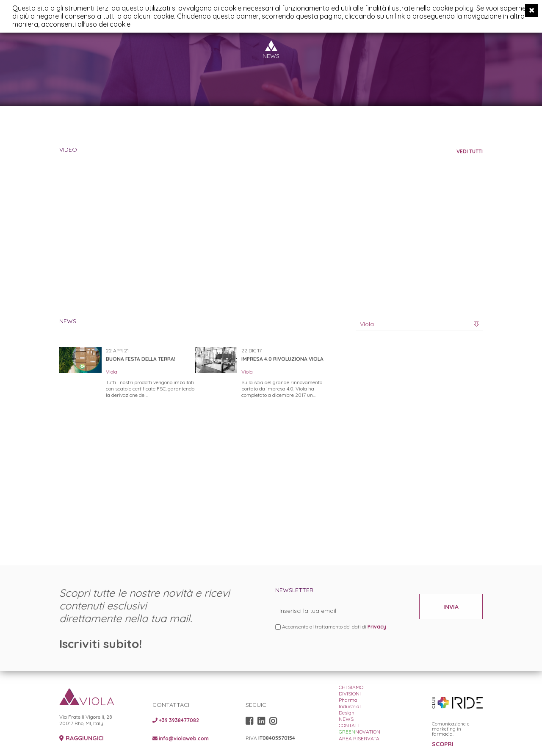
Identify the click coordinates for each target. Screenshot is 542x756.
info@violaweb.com (181, 738)
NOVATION (359, 732)
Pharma (348, 700)
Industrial (350, 706)
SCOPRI (443, 744)
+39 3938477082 (176, 720)
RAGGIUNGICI (82, 738)
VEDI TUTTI (470, 151)
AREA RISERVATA (359, 738)
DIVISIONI (350, 694)
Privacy (377, 627)
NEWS (346, 719)
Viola (112, 372)
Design (347, 713)
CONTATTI (350, 725)
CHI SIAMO (351, 687)
